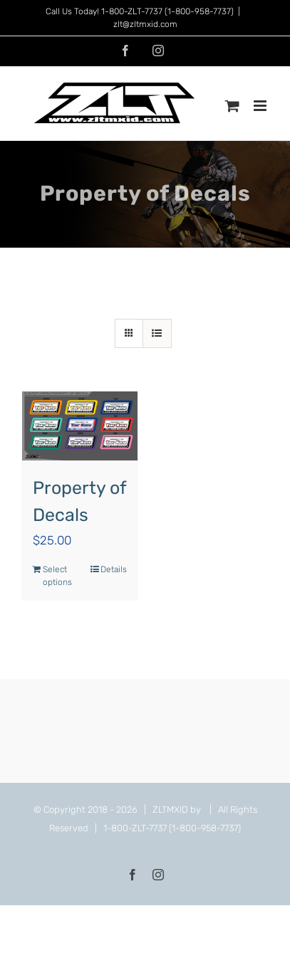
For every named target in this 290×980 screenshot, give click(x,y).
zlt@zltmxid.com (145, 24)
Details (114, 569)
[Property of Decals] (80, 426)
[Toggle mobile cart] (232, 106)
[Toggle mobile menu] (261, 106)
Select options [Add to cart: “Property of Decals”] (57, 576)
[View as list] (157, 333)
